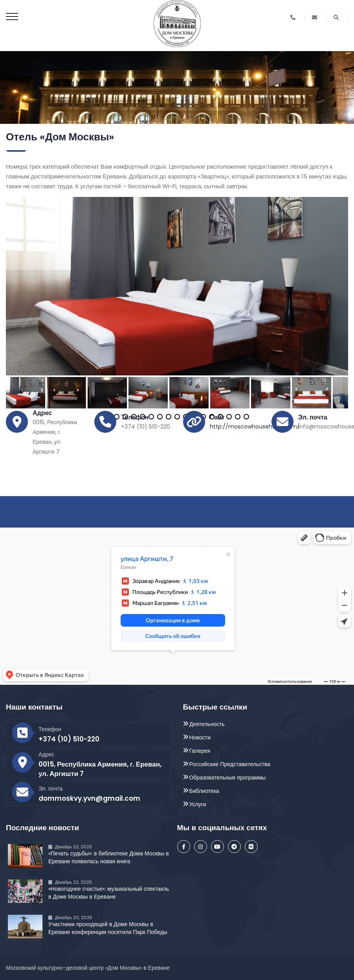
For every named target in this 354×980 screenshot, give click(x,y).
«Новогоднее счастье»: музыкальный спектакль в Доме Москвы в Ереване (109, 893)
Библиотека (204, 791)
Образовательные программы (228, 778)
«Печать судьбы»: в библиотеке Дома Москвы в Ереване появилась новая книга (109, 857)
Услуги (198, 804)
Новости (200, 737)
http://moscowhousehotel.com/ (255, 427)
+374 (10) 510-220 (69, 739)
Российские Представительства (230, 764)
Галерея (200, 751)
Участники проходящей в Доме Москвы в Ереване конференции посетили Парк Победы (108, 928)
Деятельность (207, 724)
